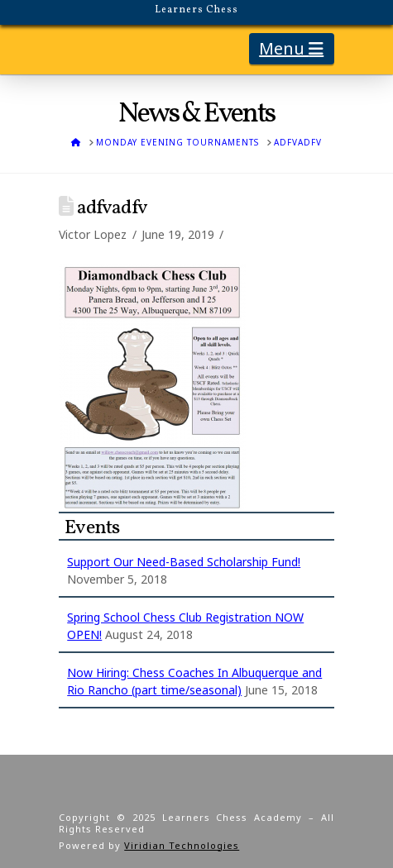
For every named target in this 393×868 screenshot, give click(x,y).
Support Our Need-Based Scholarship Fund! (184, 562)
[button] (292, 49)
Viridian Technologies (182, 845)
